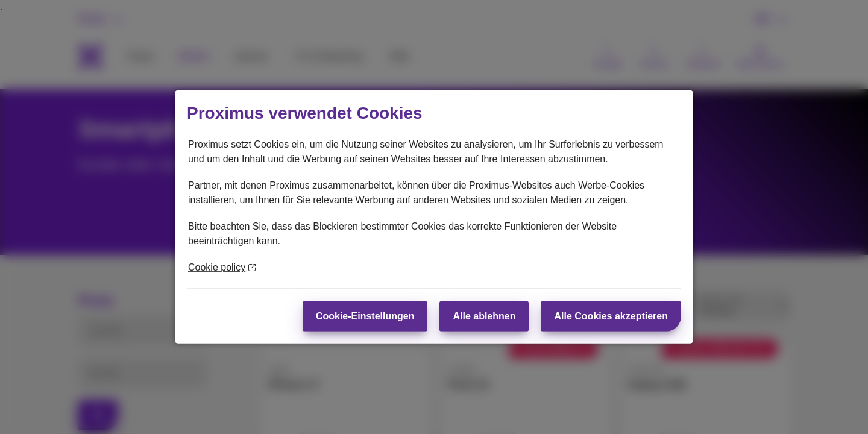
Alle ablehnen (484, 316)
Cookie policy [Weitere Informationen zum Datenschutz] (222, 267)
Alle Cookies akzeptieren (611, 316)
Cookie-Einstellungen (365, 316)
